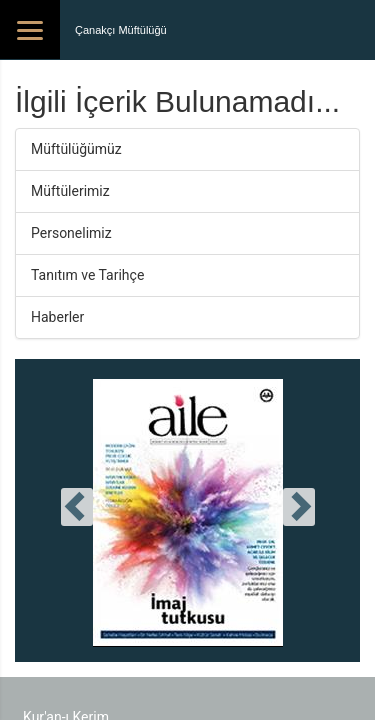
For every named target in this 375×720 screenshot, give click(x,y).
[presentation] (77, 507)
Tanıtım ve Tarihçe (87, 275)
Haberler (57, 317)
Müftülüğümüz (76, 149)
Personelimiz (71, 233)
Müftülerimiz (70, 191)
